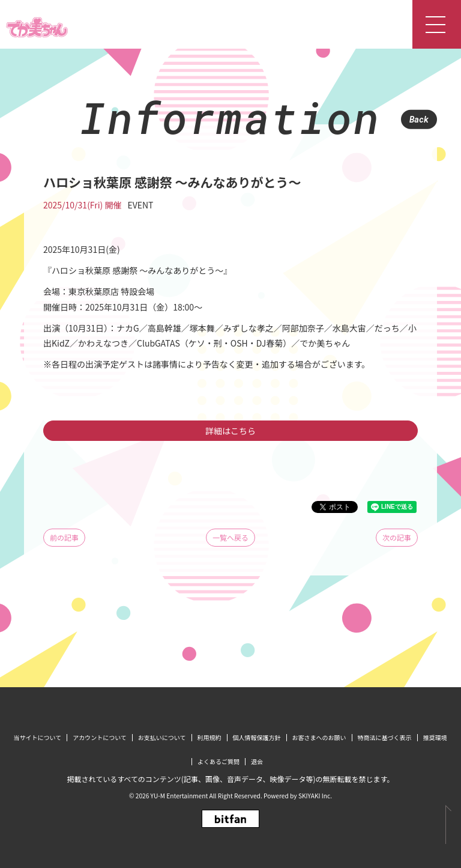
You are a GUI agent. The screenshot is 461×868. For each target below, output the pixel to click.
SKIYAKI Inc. (315, 796)
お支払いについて (162, 737)
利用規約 (209, 737)
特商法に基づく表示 (385, 737)
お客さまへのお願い (319, 737)
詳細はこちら (230, 431)
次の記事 (397, 537)
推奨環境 (435, 737)
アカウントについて (100, 737)
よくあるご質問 (218, 761)
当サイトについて (37, 737)
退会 (257, 761)
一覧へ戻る (230, 537)
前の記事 (64, 537)
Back (419, 119)
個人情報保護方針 (257, 737)
